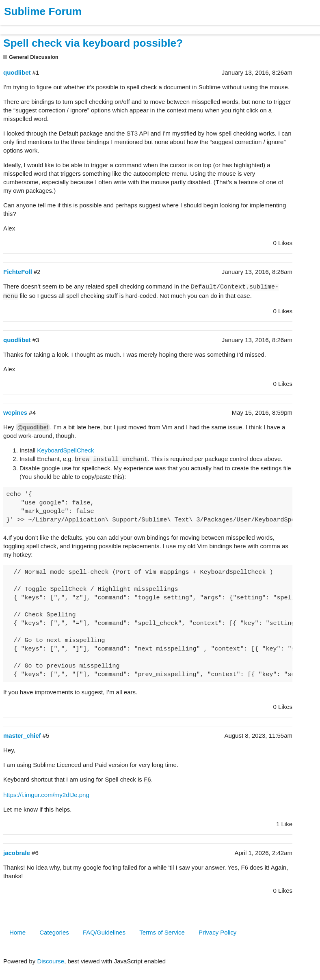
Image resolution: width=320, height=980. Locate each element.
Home (17, 932)
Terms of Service (162, 932)
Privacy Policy (217, 932)
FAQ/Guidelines (104, 932)
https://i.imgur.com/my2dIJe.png (46, 795)
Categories (54, 932)
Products (25, 26)
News (85, 26)
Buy (53, 26)
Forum (112, 26)
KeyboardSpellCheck (65, 450)
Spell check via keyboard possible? (93, 43)
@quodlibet (33, 427)
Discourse (51, 961)
